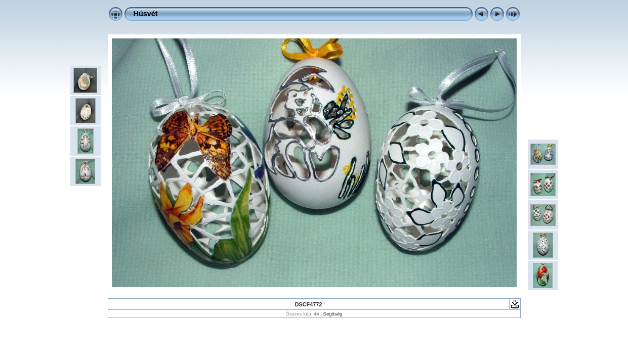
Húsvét (146, 14)
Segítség (333, 314)
